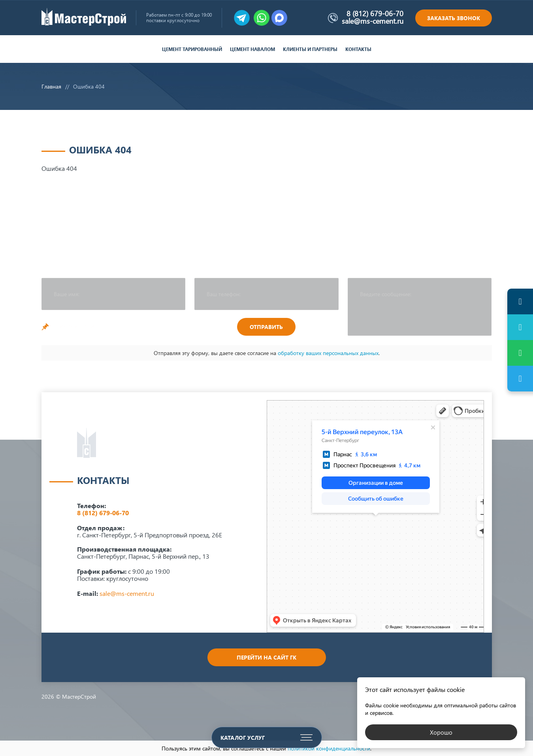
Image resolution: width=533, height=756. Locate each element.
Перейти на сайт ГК (266, 657)
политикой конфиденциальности (329, 748)
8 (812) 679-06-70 (375, 13)
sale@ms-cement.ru (373, 21)
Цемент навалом (252, 49)
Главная (51, 86)
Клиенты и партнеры (310, 49)
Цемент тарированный (192, 49)
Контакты (358, 49)
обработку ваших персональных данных (328, 353)
